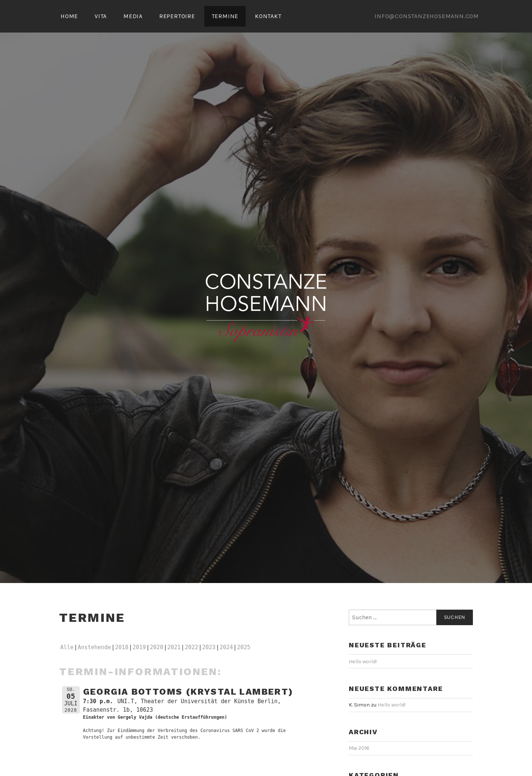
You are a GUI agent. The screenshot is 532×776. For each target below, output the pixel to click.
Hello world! (363, 662)
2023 (209, 647)
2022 (191, 647)
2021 (174, 647)
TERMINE (225, 16)
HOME (69, 16)
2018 (122, 647)
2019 (139, 647)
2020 (157, 647)
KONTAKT (268, 16)
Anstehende (94, 647)
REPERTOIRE (177, 16)
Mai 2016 (359, 748)
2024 (226, 647)
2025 (244, 647)
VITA (101, 16)
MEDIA (133, 16)
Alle (67, 647)
